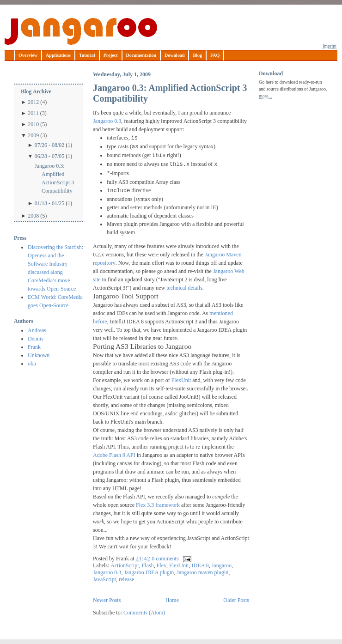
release (126, 579)
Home (172, 600)
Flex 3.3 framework (158, 505)
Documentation (141, 55)
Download (174, 55)
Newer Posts (107, 600)
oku (32, 364)
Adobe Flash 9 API (114, 455)
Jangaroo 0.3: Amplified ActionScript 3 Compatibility (54, 178)
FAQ (215, 55)
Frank (34, 347)
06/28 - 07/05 (50, 156)
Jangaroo (81, 31)
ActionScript (125, 565)
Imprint (330, 46)
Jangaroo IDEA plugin (149, 572)
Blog (197, 55)
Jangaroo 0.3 (107, 121)
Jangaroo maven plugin (202, 572)
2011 (33, 113)
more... (265, 96)
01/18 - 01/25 (50, 203)
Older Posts (236, 600)
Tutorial (87, 55)
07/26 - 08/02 (50, 145)
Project (111, 55)
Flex (162, 565)
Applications (58, 55)
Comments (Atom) (144, 613)
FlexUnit (181, 380)
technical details (184, 288)
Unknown (39, 355)
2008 (33, 216)
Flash (148, 565)
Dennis (36, 339)
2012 (33, 102)
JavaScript (104, 579)
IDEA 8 (200, 565)
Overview (28, 55)
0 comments (165, 559)
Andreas (37, 330)
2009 (33, 135)
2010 (33, 124)
